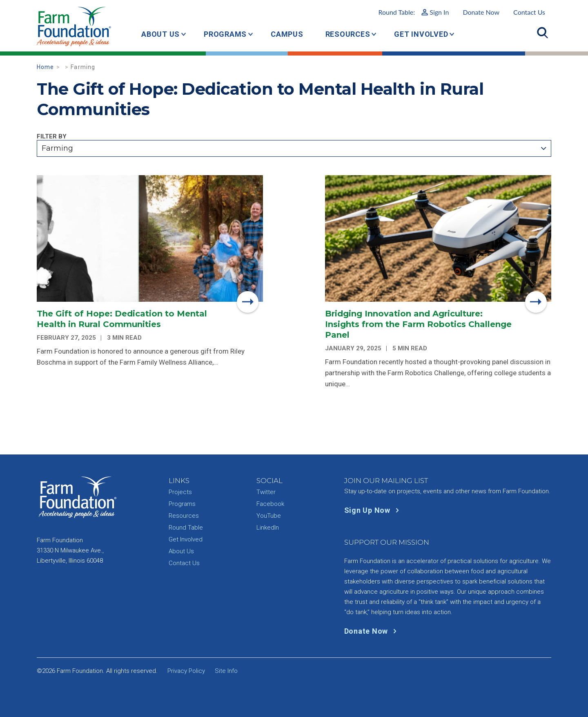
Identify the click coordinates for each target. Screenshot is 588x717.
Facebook (270, 504)
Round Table (186, 528)
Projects (180, 492)
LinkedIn (268, 528)
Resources (348, 34)
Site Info (226, 671)
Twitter (266, 492)
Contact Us (529, 12)
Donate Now (481, 12)
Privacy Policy (186, 671)
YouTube (269, 516)
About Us (160, 34)
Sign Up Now (373, 510)
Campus (287, 34)
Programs (225, 34)
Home (46, 67)
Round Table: (413, 12)
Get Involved (421, 34)
